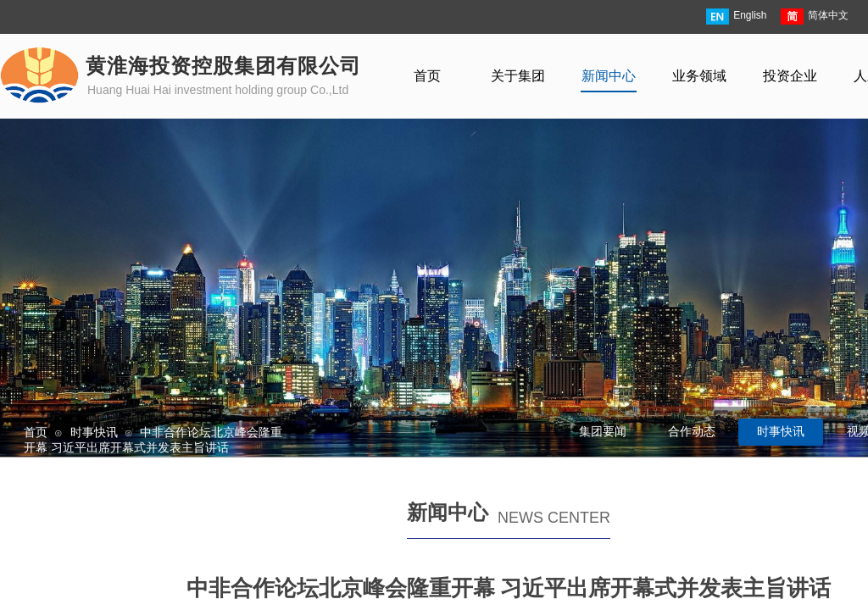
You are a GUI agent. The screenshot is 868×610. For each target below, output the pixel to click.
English (736, 17)
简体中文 (815, 17)
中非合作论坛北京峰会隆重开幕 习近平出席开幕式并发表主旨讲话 (153, 440)
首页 (36, 432)
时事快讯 (94, 432)
